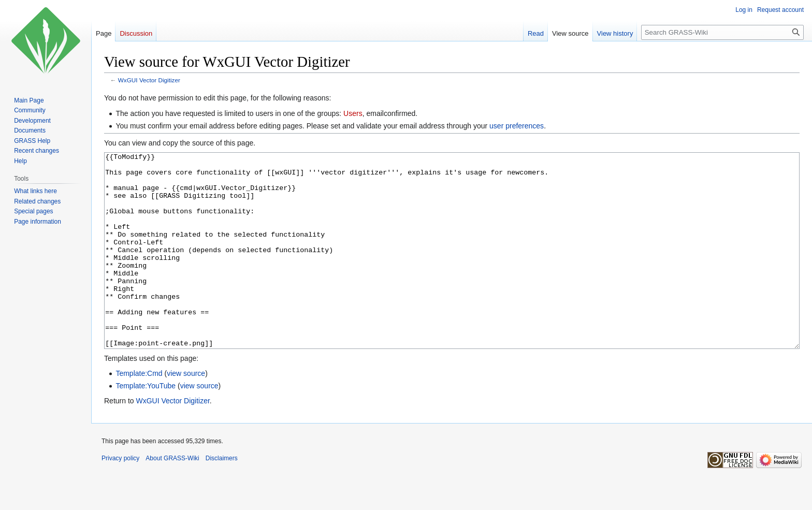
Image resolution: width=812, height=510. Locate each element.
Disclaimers (222, 497)
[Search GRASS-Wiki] (722, 32)
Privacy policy (120, 497)
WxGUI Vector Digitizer (149, 80)
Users (353, 113)
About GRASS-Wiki (172, 497)
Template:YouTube (146, 425)
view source (186, 412)
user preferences (517, 126)
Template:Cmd (139, 412)
